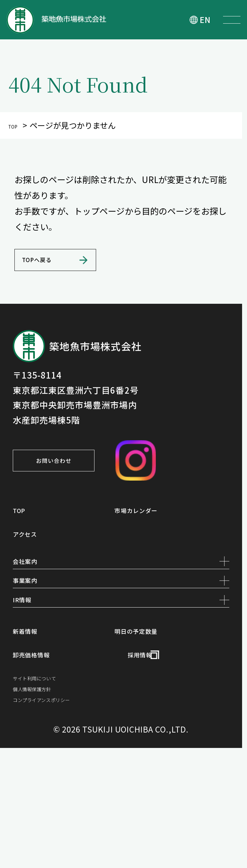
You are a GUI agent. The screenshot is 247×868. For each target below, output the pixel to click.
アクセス (34, 573)
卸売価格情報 (46, 747)
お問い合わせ (87, 494)
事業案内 (121, 643)
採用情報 (149, 747)
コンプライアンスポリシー (65, 816)
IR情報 (121, 677)
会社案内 (121, 608)
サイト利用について (52, 776)
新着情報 (35, 719)
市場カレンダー (153, 546)
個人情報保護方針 (48, 796)
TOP (16, 125)
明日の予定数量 (153, 719)
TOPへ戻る (54, 280)
